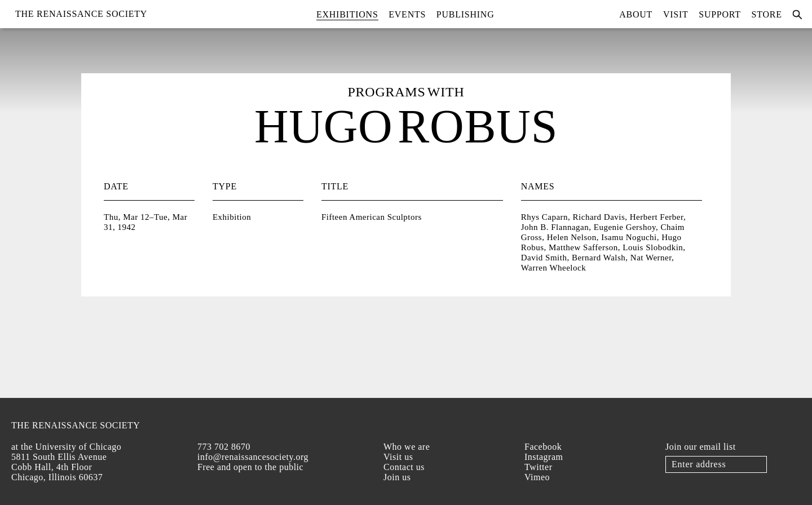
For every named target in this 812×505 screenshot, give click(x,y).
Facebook (543, 447)
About (636, 14)
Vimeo (537, 477)
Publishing (465, 14)
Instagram (544, 457)
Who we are (407, 447)
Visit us (398, 457)
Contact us (404, 467)
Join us (397, 477)
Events (407, 14)
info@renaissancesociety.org (253, 457)
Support (720, 14)
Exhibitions (347, 14)
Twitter (538, 467)
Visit (676, 14)
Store (767, 14)
